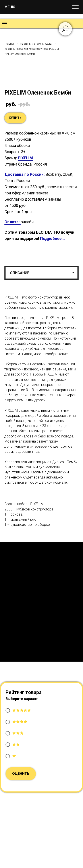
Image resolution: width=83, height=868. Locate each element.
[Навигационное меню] (75, 7)
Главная (10, 44)
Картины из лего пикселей (36, 44)
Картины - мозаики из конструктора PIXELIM (32, 49)
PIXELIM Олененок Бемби (20, 54)
